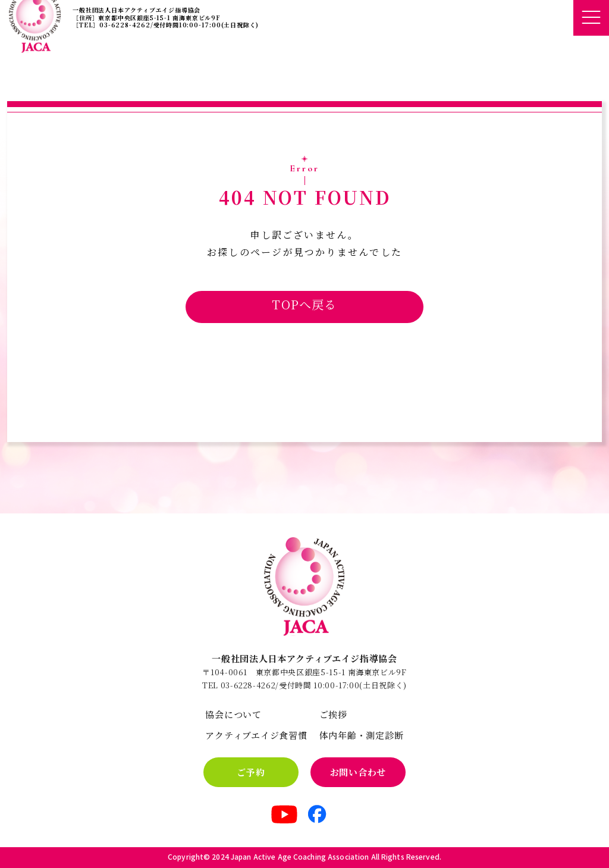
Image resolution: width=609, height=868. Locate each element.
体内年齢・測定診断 (362, 735)
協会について (233, 714)
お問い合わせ (358, 772)
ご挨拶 (333, 714)
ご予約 (251, 772)
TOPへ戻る (304, 304)
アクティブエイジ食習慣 (256, 735)
